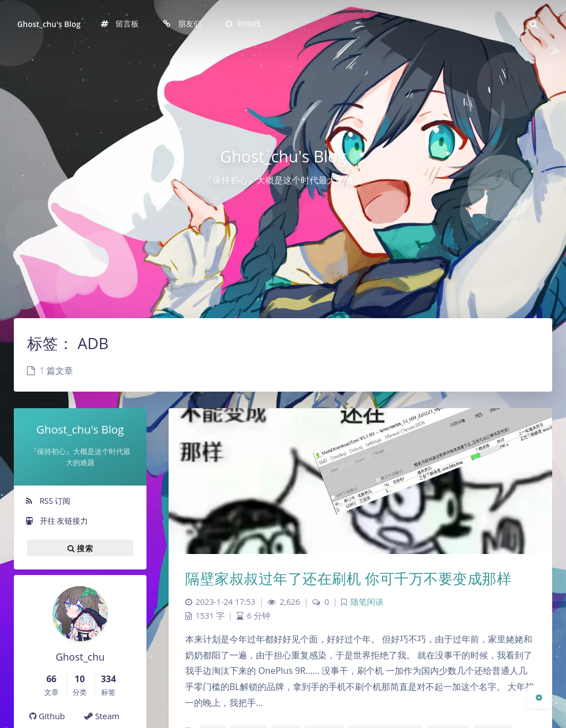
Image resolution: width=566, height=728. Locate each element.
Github (47, 716)
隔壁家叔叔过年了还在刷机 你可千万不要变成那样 (348, 578)
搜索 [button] (80, 548)
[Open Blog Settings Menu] (539, 697)
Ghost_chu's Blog (49, 24)
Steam (102, 716)
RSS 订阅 (48, 501)
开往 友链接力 (56, 521)
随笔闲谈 (367, 602)
